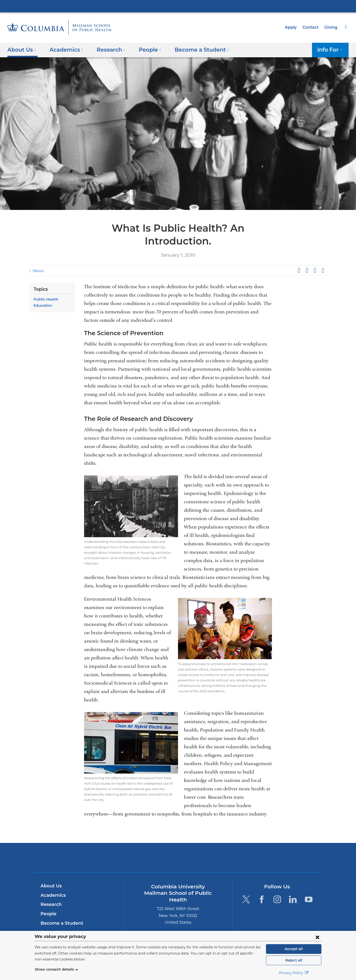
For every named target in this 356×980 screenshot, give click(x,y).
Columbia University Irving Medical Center (178, 6)
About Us (50, 873)
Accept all (294, 949)
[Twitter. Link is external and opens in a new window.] (246, 886)
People (48, 901)
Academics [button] (64, 50)
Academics (52, 882)
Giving (331, 27)
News (38, 258)
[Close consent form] (317, 937)
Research (51, 892)
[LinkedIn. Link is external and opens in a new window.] (293, 886)
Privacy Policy (294, 973)
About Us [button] (22, 50)
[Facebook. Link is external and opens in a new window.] (262, 886)
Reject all (294, 960)
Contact (312, 27)
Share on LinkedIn (315, 258)
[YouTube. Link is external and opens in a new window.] (309, 886)
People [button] (145, 50)
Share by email (323, 258)
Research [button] (107, 50)
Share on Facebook (299, 258)
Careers (49, 919)
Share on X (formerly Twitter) (307, 258)
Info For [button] (331, 50)
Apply (293, 27)
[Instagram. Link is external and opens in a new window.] (277, 886)
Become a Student (60, 910)
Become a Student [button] (194, 50)
